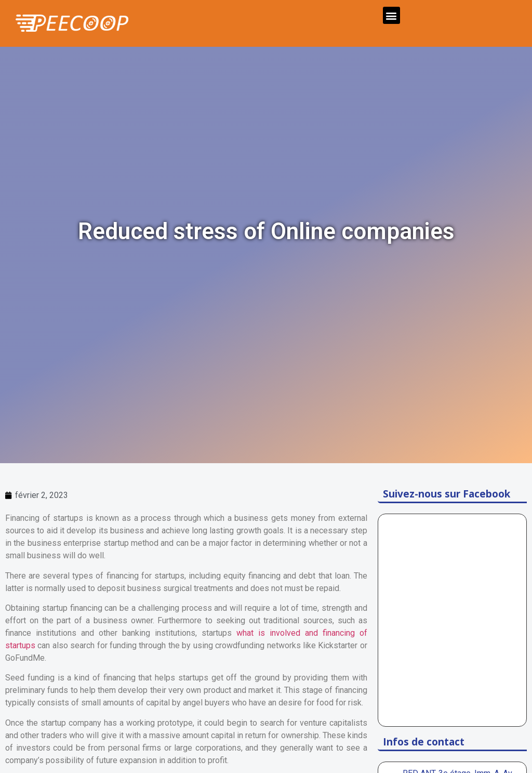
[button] (391, 15)
